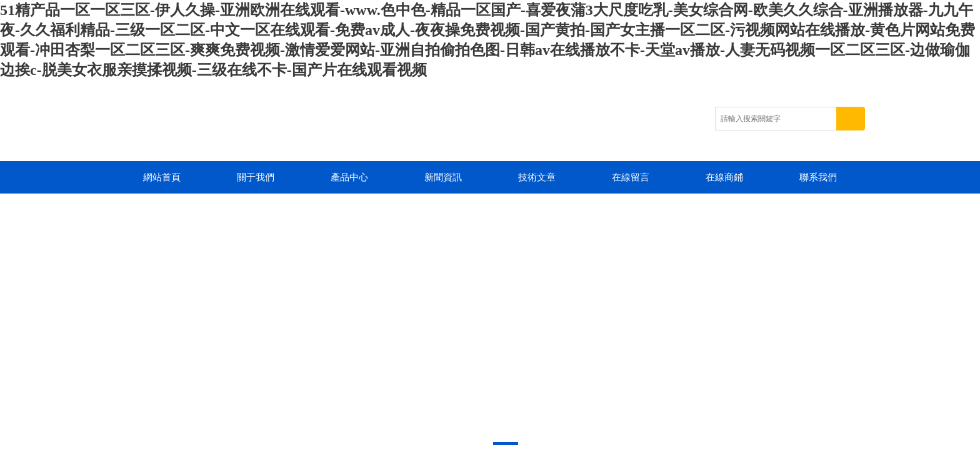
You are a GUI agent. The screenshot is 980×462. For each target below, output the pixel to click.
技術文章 (537, 177)
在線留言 (631, 177)
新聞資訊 (443, 177)
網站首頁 (162, 177)
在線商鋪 (724, 177)
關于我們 (256, 177)
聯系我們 (818, 177)
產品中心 (349, 177)
